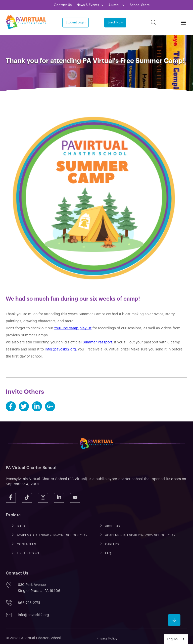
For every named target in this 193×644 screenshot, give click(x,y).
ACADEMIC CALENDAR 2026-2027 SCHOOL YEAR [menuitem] (140, 535)
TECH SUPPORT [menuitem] (28, 553)
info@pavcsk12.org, (61, 349)
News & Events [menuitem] (88, 5)
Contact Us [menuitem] (63, 5)
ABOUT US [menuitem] (112, 526)
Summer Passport (97, 342)
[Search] (153, 23)
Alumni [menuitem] (114, 5)
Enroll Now (115, 22)
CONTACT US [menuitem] (27, 544)
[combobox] (176, 639)
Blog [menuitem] (21, 526)
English (172, 639)
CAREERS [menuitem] (112, 544)
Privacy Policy (107, 638)
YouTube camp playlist (73, 328)
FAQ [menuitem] (108, 553)
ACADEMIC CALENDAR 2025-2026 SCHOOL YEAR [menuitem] (52, 535)
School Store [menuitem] (140, 5)
